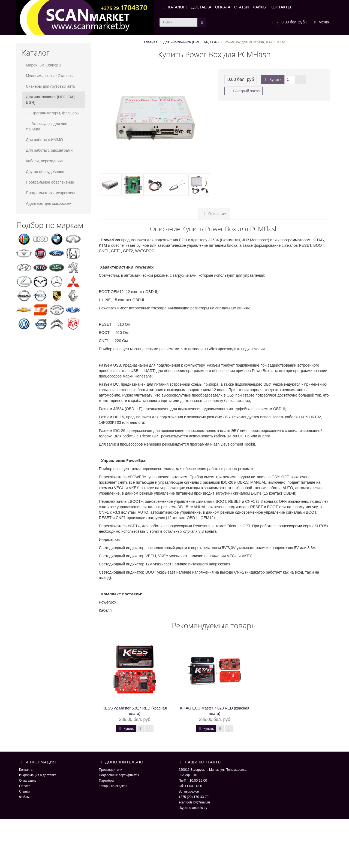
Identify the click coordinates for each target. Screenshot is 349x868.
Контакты (26, 770)
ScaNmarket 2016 (272, 830)
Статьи (24, 791)
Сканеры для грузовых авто (51, 86)
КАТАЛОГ (175, 7)
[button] (289, 22)
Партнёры (107, 781)
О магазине (28, 781)
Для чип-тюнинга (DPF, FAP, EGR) (51, 100)
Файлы (24, 797)
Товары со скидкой (113, 786)
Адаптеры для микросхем (49, 203)
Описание (214, 214)
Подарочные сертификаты (119, 775)
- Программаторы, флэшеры (53, 113)
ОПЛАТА (223, 7)
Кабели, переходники (45, 161)
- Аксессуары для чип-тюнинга (47, 126)
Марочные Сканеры (43, 65)
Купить (272, 80)
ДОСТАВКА (201, 7)
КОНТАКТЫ (281, 7)
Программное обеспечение (50, 182)
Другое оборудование (45, 172)
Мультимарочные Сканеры (50, 76)
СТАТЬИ (242, 7)
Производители (111, 770)
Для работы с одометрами (49, 150)
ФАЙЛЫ (260, 7)
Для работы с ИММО (44, 140)
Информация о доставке (38, 775)
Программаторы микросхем (50, 193)
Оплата (25, 786)
